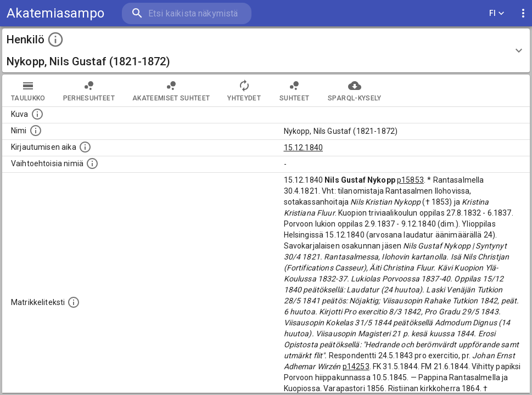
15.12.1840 (304, 148)
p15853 (410, 180)
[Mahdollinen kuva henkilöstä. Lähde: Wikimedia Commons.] (37, 114)
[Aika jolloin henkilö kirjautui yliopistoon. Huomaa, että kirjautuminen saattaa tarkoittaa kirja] (85, 147)
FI (497, 13)
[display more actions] (523, 13)
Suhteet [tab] (294, 91)
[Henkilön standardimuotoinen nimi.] (36, 131)
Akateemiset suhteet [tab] (171, 91)
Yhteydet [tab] (244, 91)
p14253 (356, 366)
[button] (266, 50)
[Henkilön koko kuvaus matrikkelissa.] (74, 302)
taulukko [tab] (28, 91)
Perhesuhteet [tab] (89, 91)
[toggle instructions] (55, 39)
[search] (187, 13)
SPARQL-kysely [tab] (354, 91)
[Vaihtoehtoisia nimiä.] (92, 163)
